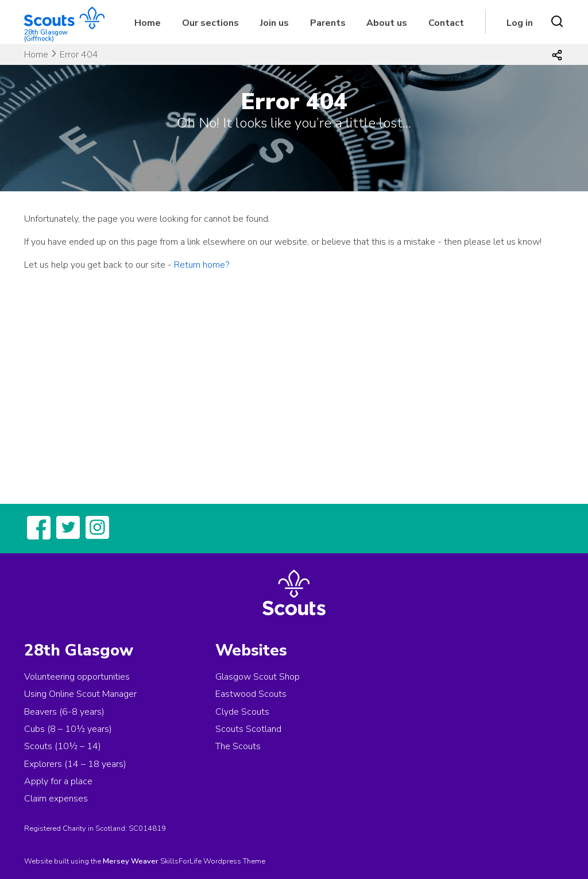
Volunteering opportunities (77, 677)
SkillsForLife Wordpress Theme (213, 861)
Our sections (210, 23)
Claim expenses (56, 799)
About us (387, 23)
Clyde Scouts (242, 712)
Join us (274, 23)
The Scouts (238, 746)
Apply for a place (58, 781)
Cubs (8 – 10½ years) (68, 729)
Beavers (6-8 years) (64, 712)
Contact (446, 23)
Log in (520, 23)
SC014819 (147, 828)
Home (148, 23)
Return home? (202, 265)
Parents (328, 23)
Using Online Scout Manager (80, 694)
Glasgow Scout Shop (258, 677)
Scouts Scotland (248, 729)
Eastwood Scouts (251, 694)
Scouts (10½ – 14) (63, 746)
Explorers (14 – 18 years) (75, 764)
